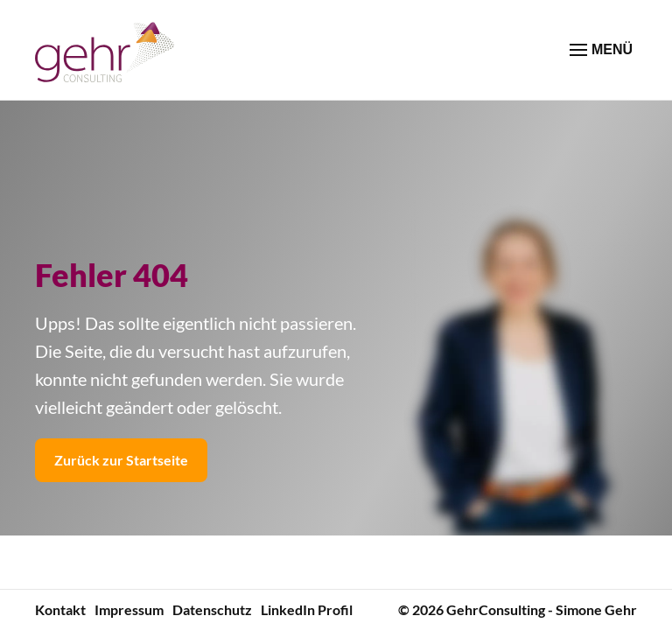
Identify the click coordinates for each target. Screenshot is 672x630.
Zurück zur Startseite (121, 460)
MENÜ (601, 50)
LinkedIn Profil (307, 609)
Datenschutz (212, 609)
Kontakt (60, 609)
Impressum (129, 609)
